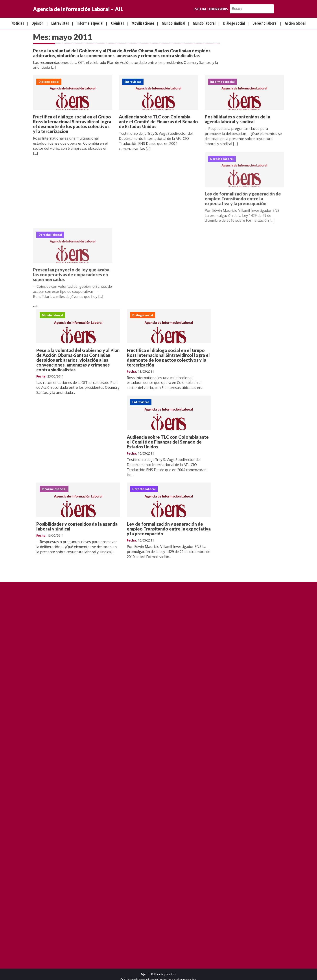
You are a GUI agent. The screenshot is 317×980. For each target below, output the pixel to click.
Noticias (18, 23)
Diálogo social (234, 23)
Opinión (38, 23)
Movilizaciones (143, 23)
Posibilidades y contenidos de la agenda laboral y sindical (237, 119)
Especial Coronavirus (211, 9)
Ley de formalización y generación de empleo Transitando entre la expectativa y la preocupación (243, 200)
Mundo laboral (204, 23)
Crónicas (117, 23)
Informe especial (90, 23)
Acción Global (295, 23)
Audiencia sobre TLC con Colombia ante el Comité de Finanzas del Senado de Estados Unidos (158, 122)
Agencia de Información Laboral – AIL (78, 9)
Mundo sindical (173, 23)
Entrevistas (60, 23)
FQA (143, 970)
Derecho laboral (265, 23)
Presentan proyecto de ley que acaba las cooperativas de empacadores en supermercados (71, 276)
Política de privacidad (164, 970)
